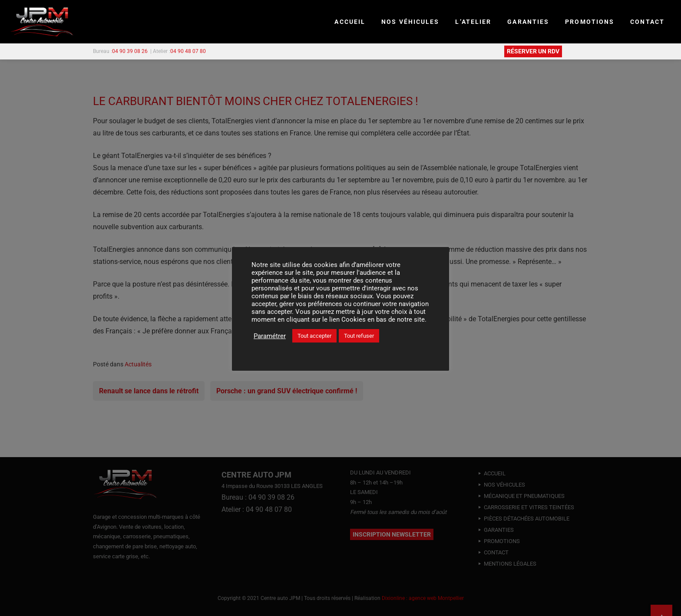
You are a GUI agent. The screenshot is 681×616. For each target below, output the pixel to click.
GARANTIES (528, 22)
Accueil (350, 22)
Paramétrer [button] (270, 336)
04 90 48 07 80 (188, 51)
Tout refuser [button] (359, 336)
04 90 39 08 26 (130, 51)
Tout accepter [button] (314, 336)
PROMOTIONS (590, 22)
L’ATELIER (473, 22)
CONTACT (647, 22)
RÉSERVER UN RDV (533, 51)
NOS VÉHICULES (410, 22)
